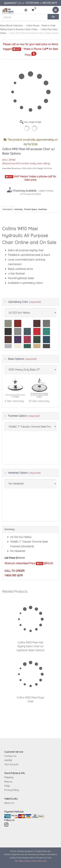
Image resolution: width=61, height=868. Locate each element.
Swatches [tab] (42, 209)
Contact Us (10, 756)
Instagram (7, 825)
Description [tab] (8, 209)
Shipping (9, 777)
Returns (8, 782)
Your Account (11, 764)
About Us (9, 803)
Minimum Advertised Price (24, 563)
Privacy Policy (12, 790)
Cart (34, 10)
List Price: (10, 558)
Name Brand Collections (11, 26)
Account (27, 11)
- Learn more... (33, 191)
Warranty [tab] (18, 209)
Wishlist (8, 760)
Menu (56, 11)
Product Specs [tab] (30, 209)
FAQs (7, 786)
